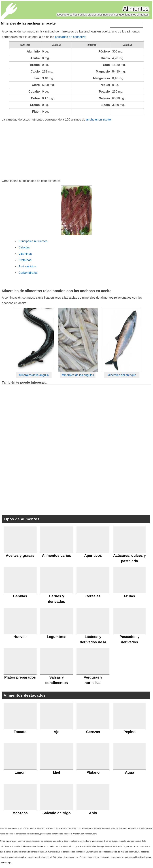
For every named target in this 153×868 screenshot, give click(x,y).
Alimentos (136, 9)
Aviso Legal (6, 863)
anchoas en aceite (98, 120)
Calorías (24, 247)
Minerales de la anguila (34, 375)
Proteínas (25, 260)
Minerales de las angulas (78, 375)
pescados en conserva (70, 37)
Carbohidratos (28, 273)
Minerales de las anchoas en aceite (28, 23)
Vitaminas (25, 254)
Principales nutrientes (33, 241)
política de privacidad (142, 857)
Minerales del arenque (122, 375)
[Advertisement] (76, 149)
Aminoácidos (27, 266)
